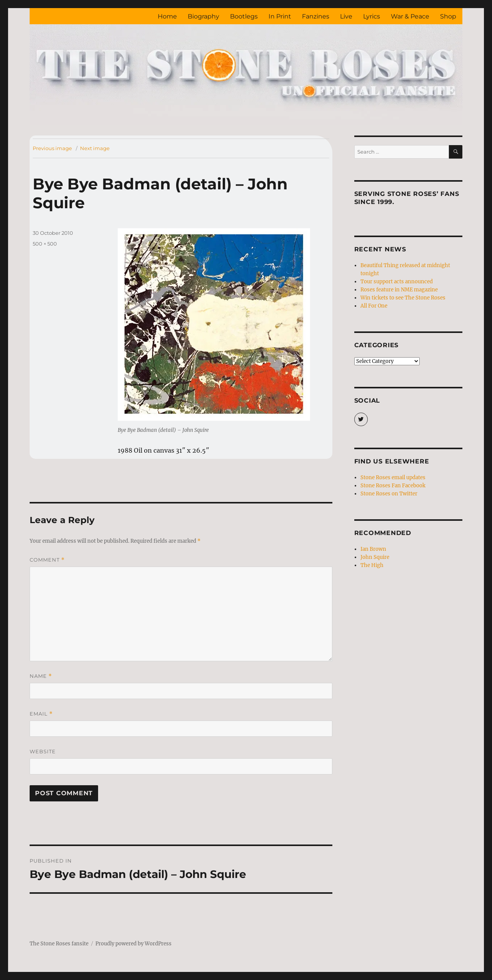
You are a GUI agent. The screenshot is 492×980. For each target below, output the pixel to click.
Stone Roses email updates (393, 477)
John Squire (375, 557)
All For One (374, 306)
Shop (448, 16)
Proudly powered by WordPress (133, 944)
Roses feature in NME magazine (399, 290)
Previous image (52, 148)
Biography (203, 16)
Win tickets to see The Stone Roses (403, 298)
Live (346, 16)
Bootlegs (244, 16)
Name (41, 676)
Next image (95, 148)
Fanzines (316, 16)
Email (41, 714)
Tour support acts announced (397, 282)
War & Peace (410, 16)
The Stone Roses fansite (59, 944)
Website (43, 751)
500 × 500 (45, 244)
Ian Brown (373, 549)
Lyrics (372, 16)
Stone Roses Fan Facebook (393, 486)
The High (372, 565)
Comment (47, 560)
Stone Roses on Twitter (389, 494)
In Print (280, 16)
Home (167, 16)
